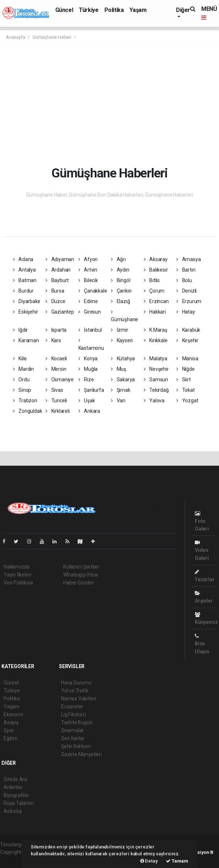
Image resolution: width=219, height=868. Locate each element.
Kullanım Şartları (81, 567)
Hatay (186, 312)
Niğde (186, 369)
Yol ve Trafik (75, 691)
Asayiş (11, 722)
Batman (25, 280)
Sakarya (123, 380)
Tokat (186, 390)
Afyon (88, 259)
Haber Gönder (79, 583)
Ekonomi (13, 714)
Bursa (55, 291)
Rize (86, 380)
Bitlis (152, 280)
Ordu (21, 380)
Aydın (120, 270)
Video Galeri (202, 550)
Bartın (186, 270)
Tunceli (56, 401)
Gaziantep (60, 312)
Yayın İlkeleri (17, 575)
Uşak (87, 401)
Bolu (184, 280)
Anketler (13, 787)
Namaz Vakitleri (79, 699)
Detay (149, 861)
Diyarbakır (27, 301)
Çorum (154, 291)
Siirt (184, 380)
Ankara (89, 411)
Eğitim (11, 738)
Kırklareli (58, 411)
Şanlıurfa (91, 390)
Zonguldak (28, 411)
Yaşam (138, 10)
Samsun (156, 380)
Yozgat (187, 401)
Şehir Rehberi (76, 746)
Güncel (64, 10)
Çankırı (121, 291)
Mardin (23, 369)
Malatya (156, 358)
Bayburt (57, 280)
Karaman (26, 340)
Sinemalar (72, 730)
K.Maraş (156, 330)
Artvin (88, 270)
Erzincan (156, 301)
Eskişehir (26, 312)
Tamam (177, 861)
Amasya (188, 259)
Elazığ (120, 301)
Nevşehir (156, 369)
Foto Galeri (202, 521)
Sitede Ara (15, 779)
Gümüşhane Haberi (52, 37)
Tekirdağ (156, 390)
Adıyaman (60, 259)
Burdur (23, 291)
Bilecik (88, 280)
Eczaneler (72, 706)
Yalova (154, 401)
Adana (23, 259)
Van (118, 401)
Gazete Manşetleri (81, 754)
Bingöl (121, 280)
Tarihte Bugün (77, 722)
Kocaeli (56, 358)
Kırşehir (187, 340)
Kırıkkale (156, 340)
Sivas (54, 390)
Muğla (88, 369)
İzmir (120, 330)
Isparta (56, 330)
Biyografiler (16, 795)
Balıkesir (156, 270)
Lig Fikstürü (74, 714)
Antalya (24, 270)
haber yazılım (15, 860)
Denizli (186, 291)
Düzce (55, 301)
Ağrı (118, 259)
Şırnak (121, 390)
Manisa (187, 358)
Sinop (22, 390)
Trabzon (25, 401)
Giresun (90, 312)
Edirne (88, 301)
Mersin (56, 369)
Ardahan (58, 270)
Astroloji (13, 811)
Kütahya (123, 358)
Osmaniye (60, 380)
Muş (119, 369)
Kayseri (122, 340)
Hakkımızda (17, 567)
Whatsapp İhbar (81, 575)
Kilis (20, 358)
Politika (114, 10)
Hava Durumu (76, 683)
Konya (88, 358)
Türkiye (89, 10)
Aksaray (156, 259)
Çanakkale (93, 291)
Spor (9, 730)
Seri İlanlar (73, 738)
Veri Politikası (18, 583)
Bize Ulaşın (202, 644)
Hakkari (155, 312)
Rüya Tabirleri (19, 803)
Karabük (188, 330)
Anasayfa (16, 37)
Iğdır (21, 330)
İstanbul (90, 330)
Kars (53, 340)
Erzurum (189, 301)
